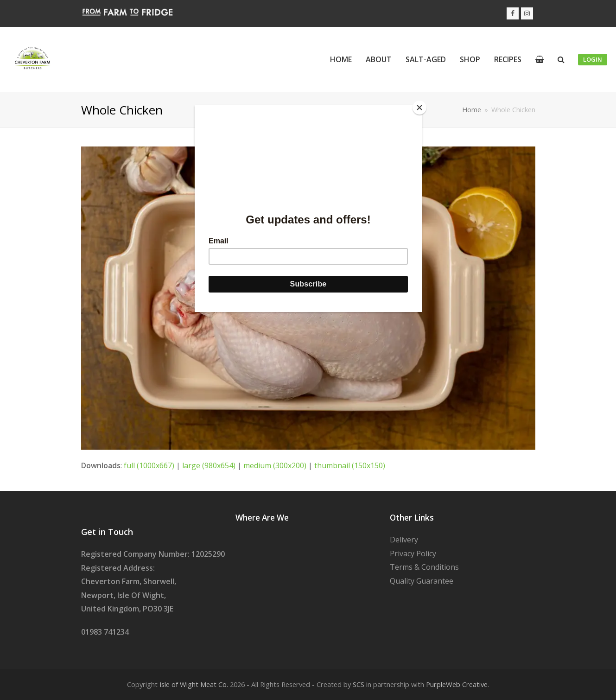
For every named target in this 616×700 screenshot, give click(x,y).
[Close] (419, 108)
